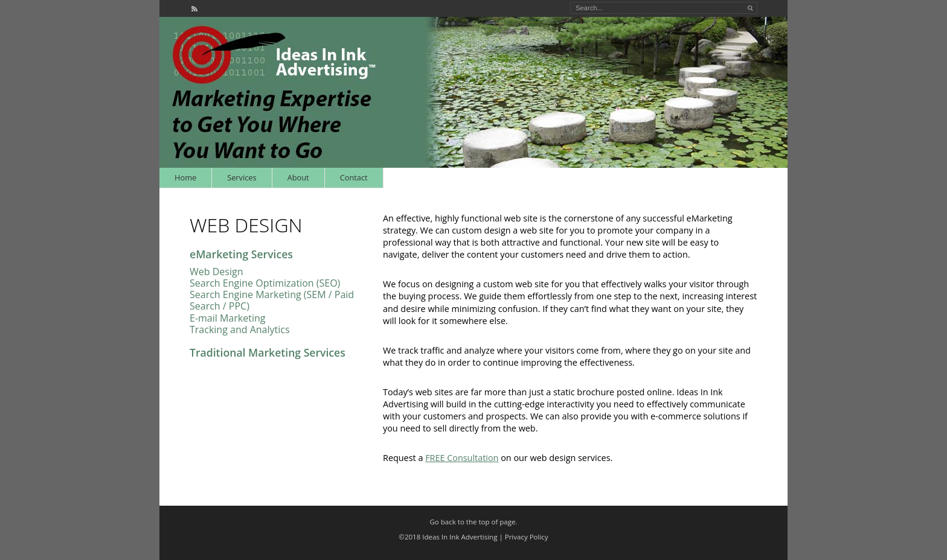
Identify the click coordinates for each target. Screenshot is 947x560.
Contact (354, 177)
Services (242, 177)
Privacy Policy (527, 537)
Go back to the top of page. (474, 522)
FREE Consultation (462, 458)
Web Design (216, 272)
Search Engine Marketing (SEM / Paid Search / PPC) (272, 300)
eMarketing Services (241, 254)
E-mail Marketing (227, 318)
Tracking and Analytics (240, 329)
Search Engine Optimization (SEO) (265, 283)
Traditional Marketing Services (268, 352)
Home (185, 177)
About (298, 177)
